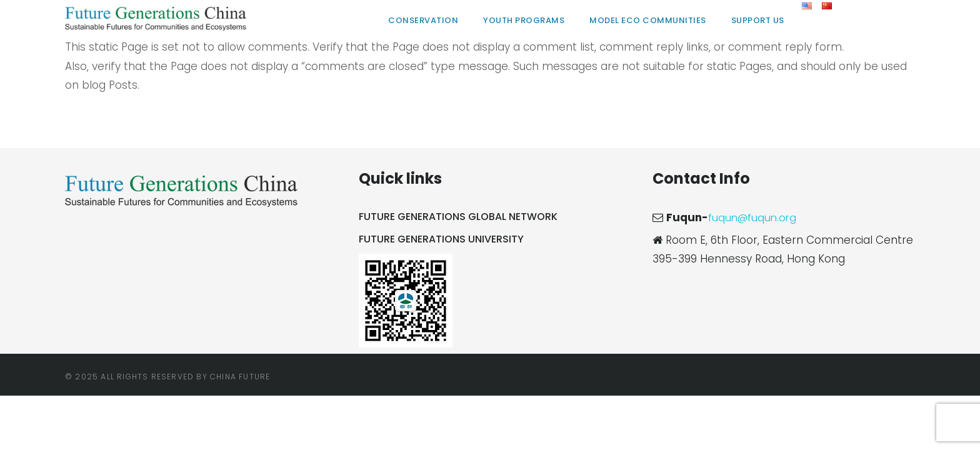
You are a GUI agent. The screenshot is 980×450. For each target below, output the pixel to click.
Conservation (423, 20)
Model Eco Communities (648, 20)
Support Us (758, 20)
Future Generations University (441, 239)
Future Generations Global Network (458, 217)
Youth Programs (524, 20)
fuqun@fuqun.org (754, 217)
